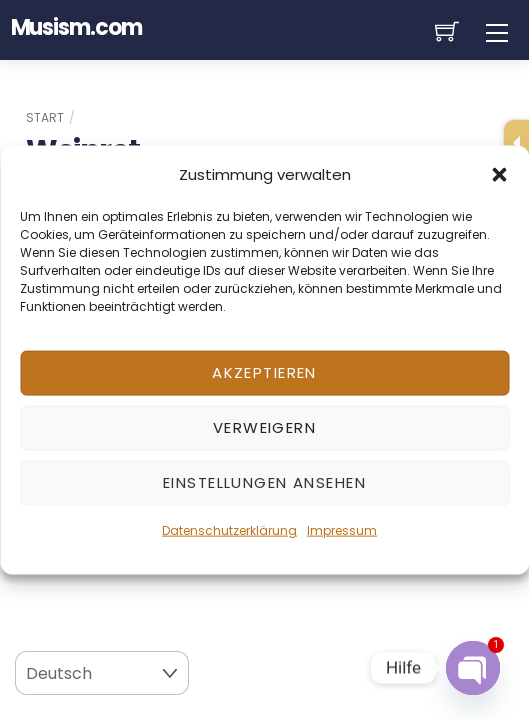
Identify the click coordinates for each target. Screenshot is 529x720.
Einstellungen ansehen (264, 482)
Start (45, 117)
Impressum (342, 529)
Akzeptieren (264, 372)
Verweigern (264, 427)
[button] (499, 174)
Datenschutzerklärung (229, 529)
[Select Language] (102, 673)
